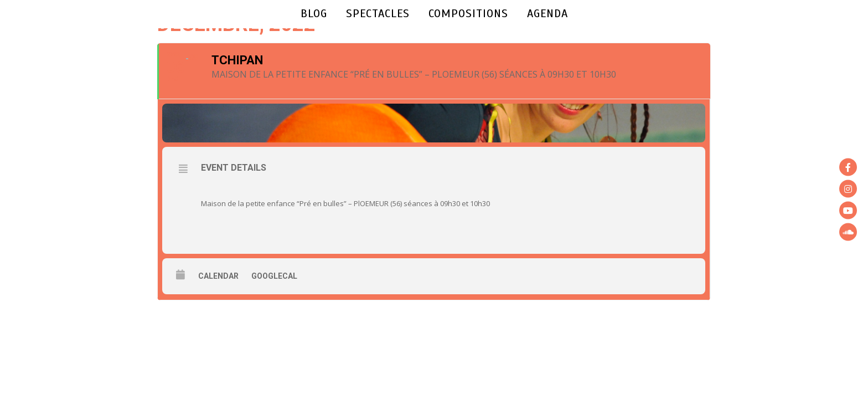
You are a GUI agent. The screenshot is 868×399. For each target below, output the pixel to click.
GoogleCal (274, 276)
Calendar (218, 276)
